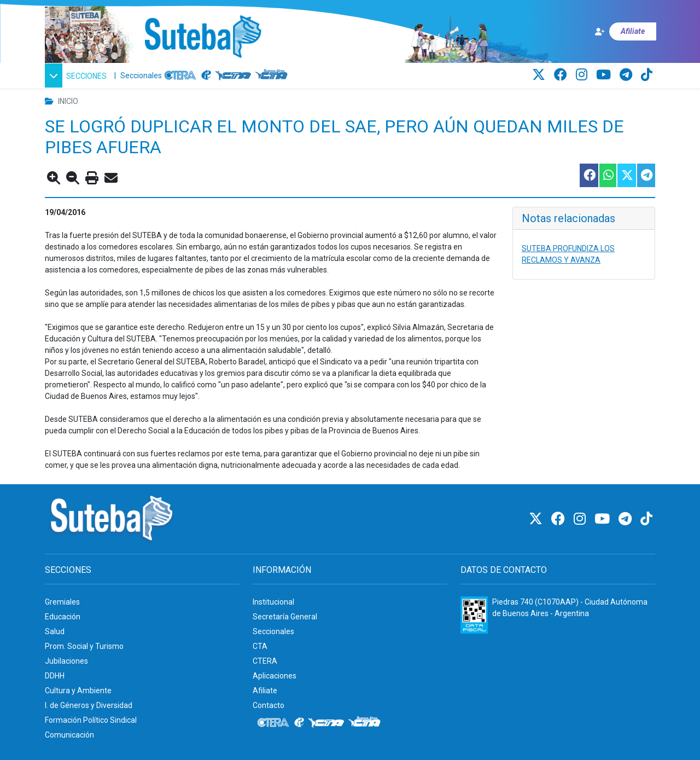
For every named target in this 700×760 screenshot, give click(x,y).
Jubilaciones (66, 661)
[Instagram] (583, 75)
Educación (63, 617)
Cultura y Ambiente (78, 691)
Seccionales (141, 76)
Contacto (269, 705)
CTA (260, 646)
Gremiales (62, 602)
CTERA (265, 661)
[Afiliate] (625, 31)
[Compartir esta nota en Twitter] (626, 175)
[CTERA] (180, 76)
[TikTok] (647, 75)
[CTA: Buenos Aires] (273, 76)
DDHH (55, 676)
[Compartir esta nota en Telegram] (646, 175)
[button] (77, 76)
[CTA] (233, 76)
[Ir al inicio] (203, 37)
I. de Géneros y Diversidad (89, 705)
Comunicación (69, 735)
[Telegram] (628, 75)
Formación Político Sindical (91, 720)
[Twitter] (540, 75)
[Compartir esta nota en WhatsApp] (607, 175)
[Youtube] (605, 75)
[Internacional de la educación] (206, 76)
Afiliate (265, 691)
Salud (55, 631)
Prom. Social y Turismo (84, 646)
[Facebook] (562, 75)
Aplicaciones (275, 676)
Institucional (273, 602)
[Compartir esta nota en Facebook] (588, 175)
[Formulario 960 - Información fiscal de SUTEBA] (474, 615)
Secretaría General (285, 617)
